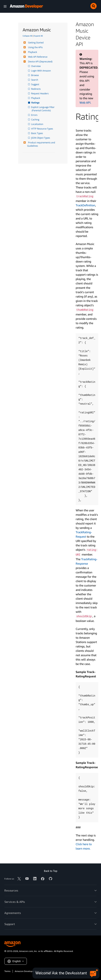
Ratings (36, 103)
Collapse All (27, 36)
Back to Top (51, 871)
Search (35, 80)
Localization (37, 124)
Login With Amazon (41, 71)
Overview (36, 66)
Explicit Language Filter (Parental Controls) (43, 109)
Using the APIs (35, 47)
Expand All (38, 36)
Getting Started (35, 43)
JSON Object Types (41, 138)
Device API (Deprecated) (40, 62)
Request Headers (40, 93)
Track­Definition (85, 205)
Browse (35, 75)
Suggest (35, 84)
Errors (35, 115)
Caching (35, 120)
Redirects (36, 89)
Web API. (85, 103)
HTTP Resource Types (42, 129)
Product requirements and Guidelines (41, 144)
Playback (32, 52)
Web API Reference (37, 57)
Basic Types (37, 133)
